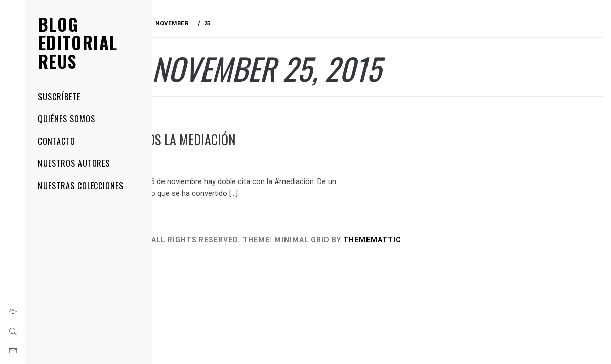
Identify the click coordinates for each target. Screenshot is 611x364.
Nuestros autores (74, 163)
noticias (175, 117)
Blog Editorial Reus (78, 42)
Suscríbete (59, 97)
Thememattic (437, 240)
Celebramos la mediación (230, 139)
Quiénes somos (66, 119)
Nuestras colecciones (81, 186)
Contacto (57, 141)
